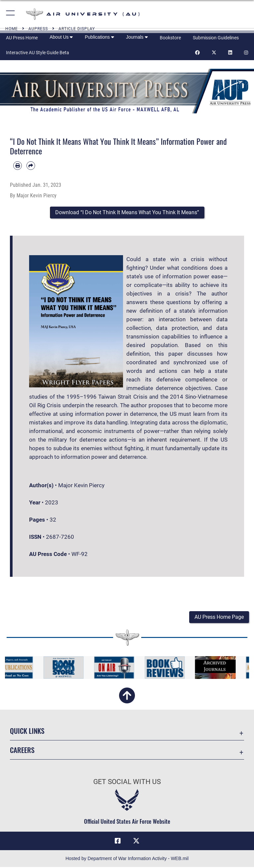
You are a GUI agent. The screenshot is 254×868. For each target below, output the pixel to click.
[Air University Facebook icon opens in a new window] (118, 842)
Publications (99, 37)
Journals (137, 37)
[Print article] (18, 166)
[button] (11, 14)
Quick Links (27, 731)
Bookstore (170, 38)
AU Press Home (22, 38)
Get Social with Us (127, 782)
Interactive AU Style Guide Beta (38, 53)
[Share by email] (31, 166)
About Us (61, 37)
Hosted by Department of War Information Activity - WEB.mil (127, 859)
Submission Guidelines (216, 38)
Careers (22, 750)
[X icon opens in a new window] (136, 842)
